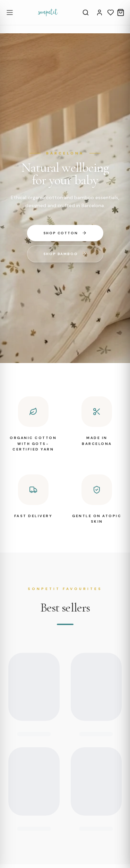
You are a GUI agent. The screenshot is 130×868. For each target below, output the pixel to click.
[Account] (99, 12)
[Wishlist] (111, 12)
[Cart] (121, 12)
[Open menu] (10, 12)
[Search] (86, 12)
